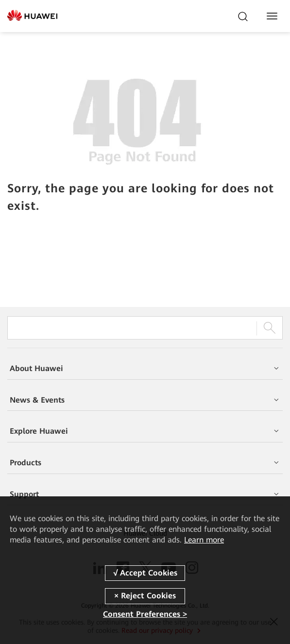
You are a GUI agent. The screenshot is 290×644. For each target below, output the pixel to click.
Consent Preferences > (145, 614)
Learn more (204, 540)
